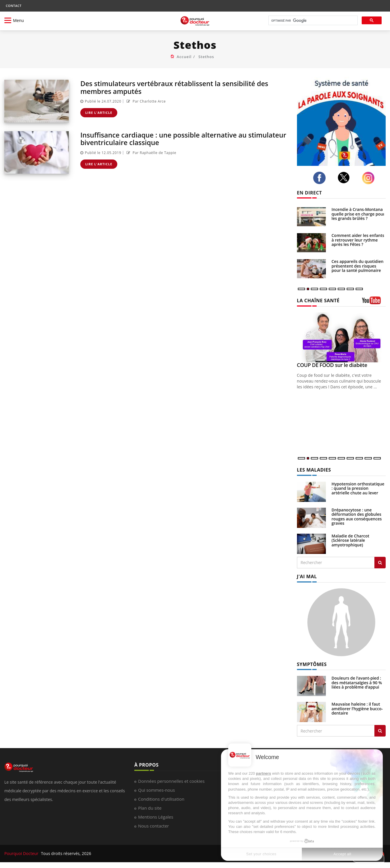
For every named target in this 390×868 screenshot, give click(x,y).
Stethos (206, 57)
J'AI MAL (307, 576)
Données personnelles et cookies (171, 781)
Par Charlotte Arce (145, 101)
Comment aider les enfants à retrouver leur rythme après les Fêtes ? (358, 240)
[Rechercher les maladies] (380, 563)
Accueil (184, 57)
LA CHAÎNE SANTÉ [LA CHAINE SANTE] (318, 301)
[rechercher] (312, 21)
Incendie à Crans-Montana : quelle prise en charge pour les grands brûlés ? (358, 214)
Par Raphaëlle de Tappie (151, 153)
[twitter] (345, 178)
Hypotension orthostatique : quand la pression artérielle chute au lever (358, 488)
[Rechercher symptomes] (380, 731)
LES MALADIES (314, 470)
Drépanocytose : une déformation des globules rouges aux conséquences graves (357, 516)
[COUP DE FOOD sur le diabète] (341, 337)
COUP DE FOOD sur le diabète (332, 365)
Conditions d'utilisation (161, 799)
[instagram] (370, 178)
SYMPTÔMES (312, 664)
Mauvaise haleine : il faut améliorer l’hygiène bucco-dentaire (357, 709)
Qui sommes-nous (156, 790)
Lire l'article (99, 113)
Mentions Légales (156, 817)
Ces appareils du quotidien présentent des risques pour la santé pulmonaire (358, 266)
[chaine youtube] (374, 302)
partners (263, 773)
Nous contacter (154, 826)
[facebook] (321, 178)
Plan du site (150, 808)
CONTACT (14, 6)
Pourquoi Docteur (22, 853)
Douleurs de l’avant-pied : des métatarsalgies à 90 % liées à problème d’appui (357, 682)
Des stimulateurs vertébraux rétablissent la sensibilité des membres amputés (177, 87)
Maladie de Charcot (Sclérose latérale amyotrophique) (351, 540)
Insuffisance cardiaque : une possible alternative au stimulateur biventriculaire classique (166, 139)
